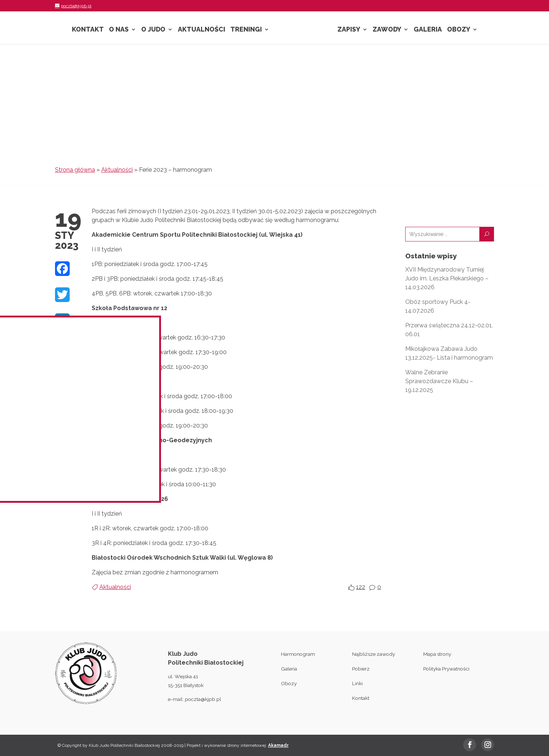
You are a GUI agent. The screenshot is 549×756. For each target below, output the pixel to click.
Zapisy (349, 30)
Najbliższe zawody (374, 654)
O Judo (153, 30)
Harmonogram (298, 654)
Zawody (387, 30)
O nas (119, 30)
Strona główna (75, 170)
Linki (357, 683)
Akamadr (278, 745)
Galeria (428, 30)
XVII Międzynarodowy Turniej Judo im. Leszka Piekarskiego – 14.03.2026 (447, 278)
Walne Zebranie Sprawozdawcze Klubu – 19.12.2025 (439, 381)
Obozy (459, 30)
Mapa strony (437, 654)
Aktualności (202, 30)
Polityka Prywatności (446, 669)
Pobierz (361, 669)
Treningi (246, 30)
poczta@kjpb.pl (203, 699)
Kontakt (88, 30)
